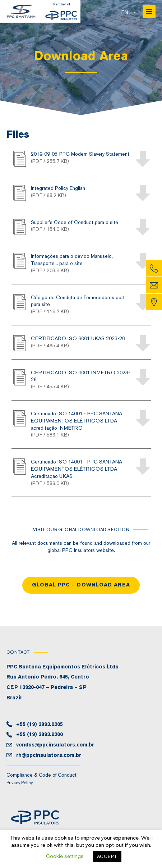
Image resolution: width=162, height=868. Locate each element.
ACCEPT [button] (107, 856)
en (125, 12)
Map (154, 302)
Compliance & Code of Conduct (41, 775)
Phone (154, 268)
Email (154, 285)
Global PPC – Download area (81, 585)
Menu (149, 12)
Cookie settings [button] (65, 856)
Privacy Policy (20, 783)
